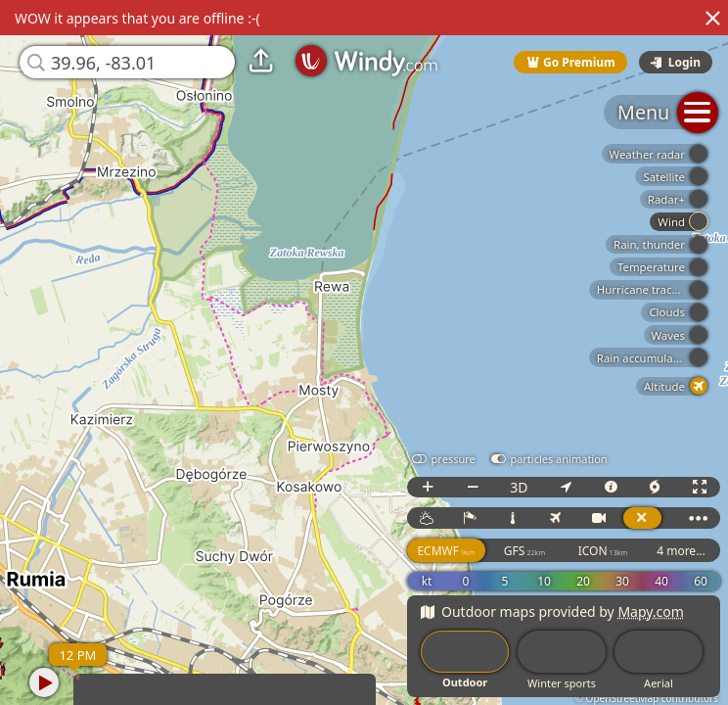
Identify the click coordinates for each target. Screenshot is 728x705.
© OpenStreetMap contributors (647, 698)
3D (519, 487)
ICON (603, 551)
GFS (524, 551)
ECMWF (446, 551)
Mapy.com (651, 611)
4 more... (681, 551)
